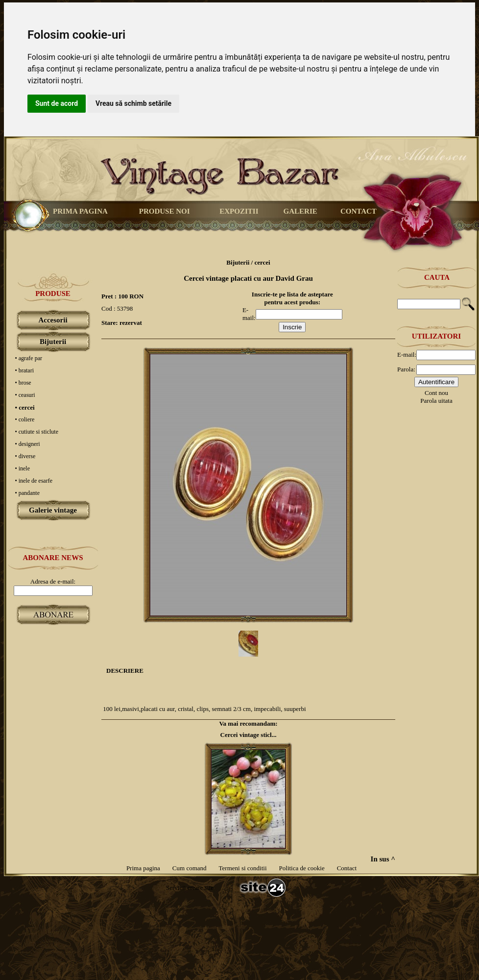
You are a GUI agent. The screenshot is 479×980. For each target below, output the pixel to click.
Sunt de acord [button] (57, 103)
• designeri (28, 444)
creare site (199, 888)
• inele (23, 468)
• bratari (25, 370)
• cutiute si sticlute (37, 432)
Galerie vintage (53, 510)
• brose (23, 383)
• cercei (25, 407)
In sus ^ (383, 859)
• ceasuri (25, 395)
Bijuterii (53, 342)
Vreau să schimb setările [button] (133, 103)
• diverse (25, 456)
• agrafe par (29, 358)
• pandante (28, 493)
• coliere (25, 419)
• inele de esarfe (34, 481)
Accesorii (53, 320)
